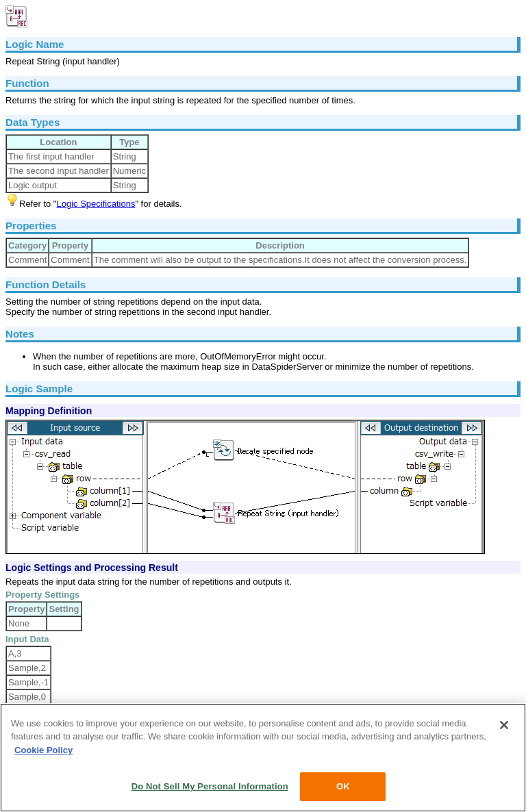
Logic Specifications (96, 204)
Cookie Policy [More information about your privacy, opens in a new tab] (43, 750)
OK (343, 786)
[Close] (504, 725)
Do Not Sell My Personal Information (210, 786)
